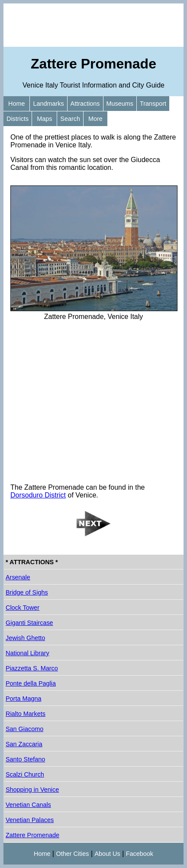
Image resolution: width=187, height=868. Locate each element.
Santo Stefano (25, 759)
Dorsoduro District (38, 495)
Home (16, 104)
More (95, 119)
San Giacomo (24, 729)
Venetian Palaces (30, 820)
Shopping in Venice (32, 790)
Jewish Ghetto (25, 638)
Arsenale (18, 577)
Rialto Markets (26, 714)
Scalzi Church (25, 774)
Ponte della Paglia (31, 683)
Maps (44, 119)
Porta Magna (23, 699)
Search (70, 119)
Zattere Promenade (32, 835)
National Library (27, 653)
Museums (120, 104)
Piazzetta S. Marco (32, 668)
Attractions (85, 104)
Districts (18, 119)
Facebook (140, 854)
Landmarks (48, 104)
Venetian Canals (28, 805)
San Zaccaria (24, 744)
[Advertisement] (93, 25)
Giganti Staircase (29, 623)
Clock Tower (23, 608)
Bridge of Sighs (27, 592)
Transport (153, 104)
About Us (108, 854)
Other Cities (72, 854)
